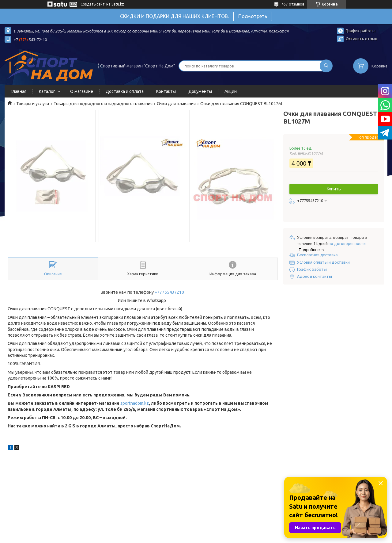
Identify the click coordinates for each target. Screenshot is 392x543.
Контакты (166, 91)
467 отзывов (293, 4)
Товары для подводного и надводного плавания (103, 104)
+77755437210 (169, 292)
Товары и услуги (33, 104)
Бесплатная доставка (317, 255)
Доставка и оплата (125, 91)
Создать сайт (93, 4)
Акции (231, 91)
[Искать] (326, 66)
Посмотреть (253, 16)
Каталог (47, 91)
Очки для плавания (176, 104)
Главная (19, 91)
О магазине (82, 91)
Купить (334, 189)
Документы (200, 91)
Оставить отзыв (362, 39)
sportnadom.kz (135, 403)
